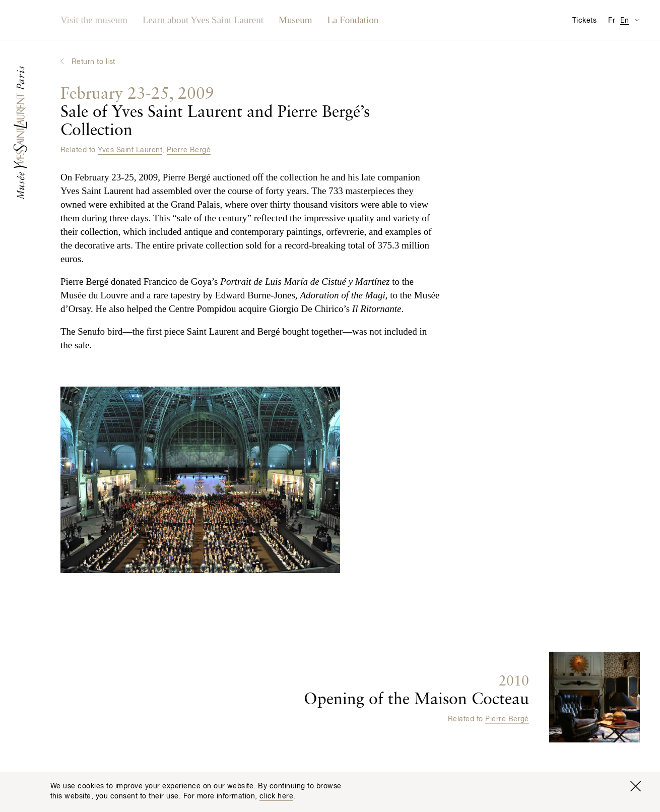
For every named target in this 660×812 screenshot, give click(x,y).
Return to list (93, 62)
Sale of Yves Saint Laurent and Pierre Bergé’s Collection (215, 112)
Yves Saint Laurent (130, 150)
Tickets (584, 21)
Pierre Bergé (189, 150)
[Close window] (635, 786)
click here (276, 796)
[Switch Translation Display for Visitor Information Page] (637, 20)
